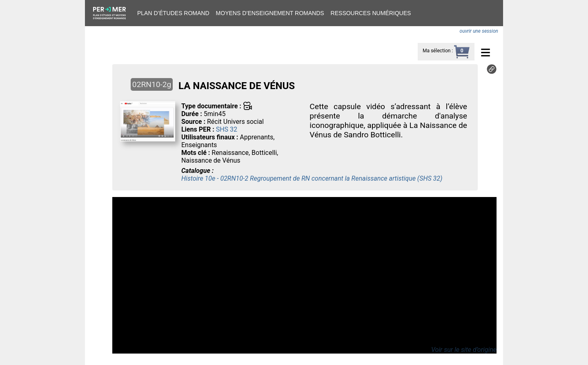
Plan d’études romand (173, 13)
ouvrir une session (479, 31)
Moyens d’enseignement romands (270, 13)
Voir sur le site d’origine (464, 350)
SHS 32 (227, 129)
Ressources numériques (371, 13)
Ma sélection (437, 51)
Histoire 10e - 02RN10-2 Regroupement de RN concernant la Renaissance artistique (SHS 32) (312, 178)
